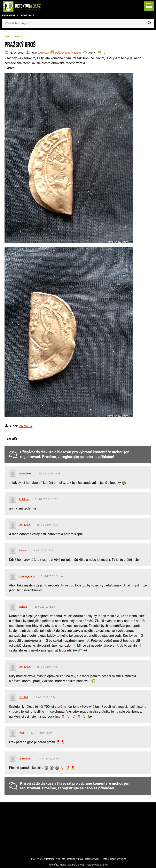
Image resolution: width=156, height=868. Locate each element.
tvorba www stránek (97, 865)
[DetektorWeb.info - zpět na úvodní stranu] (36, 6)
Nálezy (18, 36)
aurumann (25, 759)
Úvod (7, 36)
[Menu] (148, 6)
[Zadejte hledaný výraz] (78, 23)
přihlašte (106, 457)
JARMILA (43, 53)
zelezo (23, 607)
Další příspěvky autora (68, 53)
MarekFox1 (26, 474)
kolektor (24, 499)
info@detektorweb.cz (115, 859)
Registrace (28, 15)
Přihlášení (8, 15)
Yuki (22, 733)
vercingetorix (27, 576)
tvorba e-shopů (76, 865)
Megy (23, 550)
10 (104, 53)
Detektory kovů (75, 859)
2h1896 (24, 697)
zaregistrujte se (71, 457)
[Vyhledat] (149, 23)
